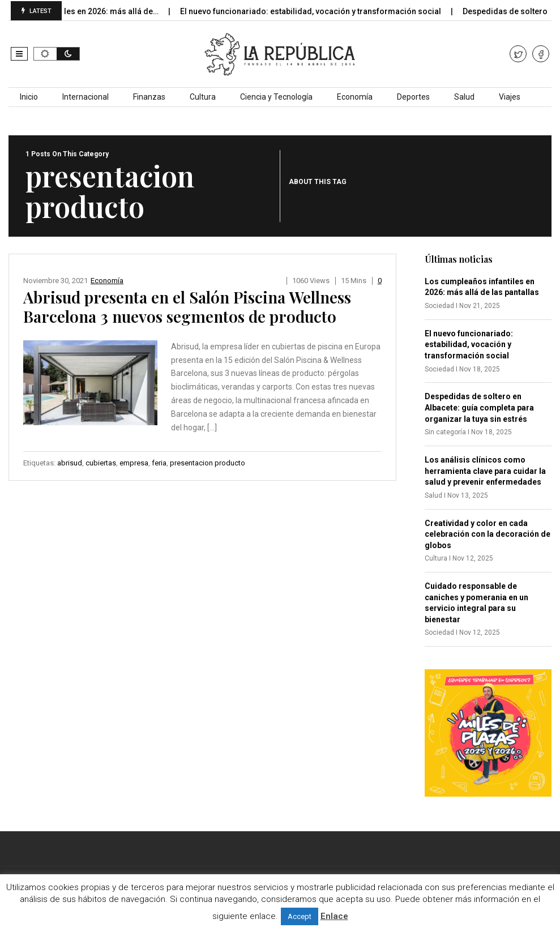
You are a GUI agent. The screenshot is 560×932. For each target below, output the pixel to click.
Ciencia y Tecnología (276, 97)
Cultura (203, 97)
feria (159, 463)
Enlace (334, 916)
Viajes (510, 97)
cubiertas (101, 463)
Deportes (413, 97)
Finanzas (149, 97)
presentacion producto (208, 463)
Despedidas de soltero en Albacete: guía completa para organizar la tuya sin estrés (479, 407)
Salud (464, 97)
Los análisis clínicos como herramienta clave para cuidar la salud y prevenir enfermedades (485, 471)
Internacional (86, 97)
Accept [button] (300, 916)
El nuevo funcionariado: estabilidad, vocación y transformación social (319, 11)
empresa (134, 463)
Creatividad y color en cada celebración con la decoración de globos (488, 534)
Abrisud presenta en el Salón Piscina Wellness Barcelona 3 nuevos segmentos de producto (187, 307)
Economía (355, 97)
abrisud (70, 463)
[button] (19, 54)
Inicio (29, 97)
